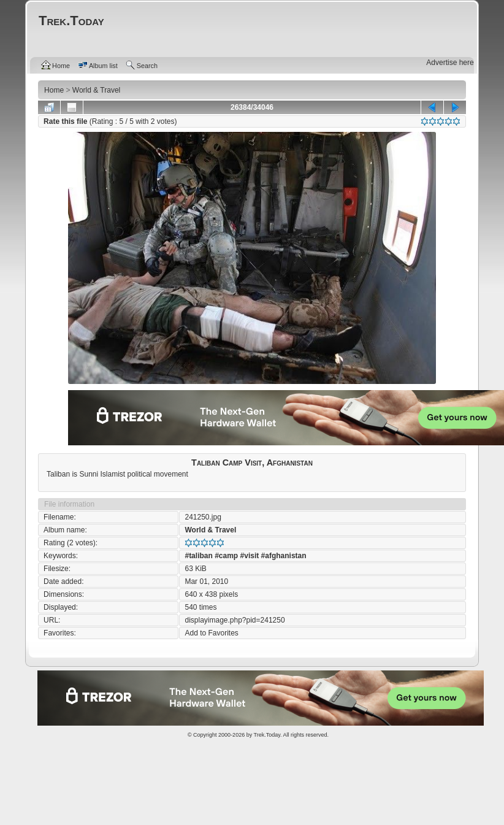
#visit (250, 556)
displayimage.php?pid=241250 (235, 620)
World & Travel (210, 530)
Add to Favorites (211, 633)
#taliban (198, 556)
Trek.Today (267, 735)
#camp (226, 556)
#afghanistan (284, 556)
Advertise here (450, 63)
